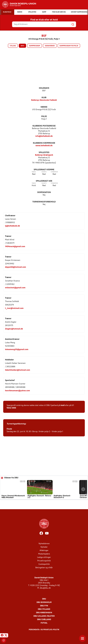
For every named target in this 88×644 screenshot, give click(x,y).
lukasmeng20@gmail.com (17, 350)
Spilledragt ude (44, 181)
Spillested (44, 153)
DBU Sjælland (44, 620)
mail (63, 405)
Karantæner (50, 46)
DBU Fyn (44, 606)
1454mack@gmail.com (15, 247)
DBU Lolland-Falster (44, 616)
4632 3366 (11, 408)
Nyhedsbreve (44, 544)
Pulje (44, 117)
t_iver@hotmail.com (14, 308)
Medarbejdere (44, 554)
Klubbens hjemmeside (44, 143)
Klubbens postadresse (44, 126)
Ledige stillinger (44, 557)
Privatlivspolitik (44, 561)
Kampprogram (35, 46)
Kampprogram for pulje (69, 46)
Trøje (34, 172)
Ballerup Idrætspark (44, 155)
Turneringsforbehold (44, 202)
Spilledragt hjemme (44, 170)
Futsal (44, 623)
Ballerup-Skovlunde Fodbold (44, 100)
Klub (44, 98)
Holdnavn (44, 88)
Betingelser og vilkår (44, 568)
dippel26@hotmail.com (16, 267)
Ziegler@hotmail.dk (14, 329)
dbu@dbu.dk (45, 588)
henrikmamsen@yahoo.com (17, 391)
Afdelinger (44, 551)
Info (22, 46)
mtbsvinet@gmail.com (15, 288)
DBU (44, 599)
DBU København (44, 613)
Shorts (44, 172)
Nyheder (44, 547)
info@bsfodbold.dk (44, 136)
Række (44, 107)
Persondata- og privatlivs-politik (44, 630)
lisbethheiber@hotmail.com (18, 370)
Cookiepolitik (44, 564)
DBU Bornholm (44, 602)
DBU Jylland (44, 609)
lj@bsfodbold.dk (12, 226)
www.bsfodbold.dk (44, 146)
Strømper (54, 172)
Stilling (13, 46)
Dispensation (44, 192)
